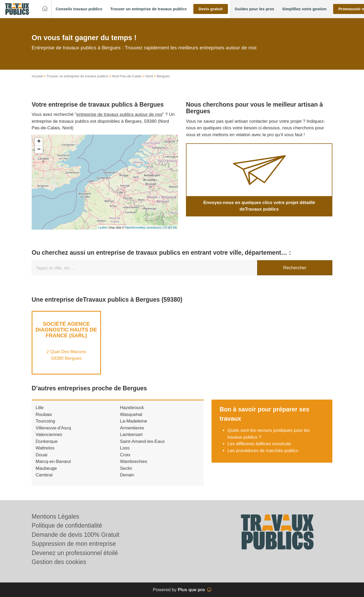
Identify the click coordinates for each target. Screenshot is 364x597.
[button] (79, 9)
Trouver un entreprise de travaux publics (77, 76)
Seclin (126, 468)
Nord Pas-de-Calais (127, 76)
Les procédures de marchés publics (263, 451)
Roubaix (44, 414)
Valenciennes (49, 435)
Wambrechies (134, 461)
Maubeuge (46, 468)
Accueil (37, 76)
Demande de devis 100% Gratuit (75, 535)
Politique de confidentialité (67, 525)
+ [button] (39, 142)
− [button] (39, 150)
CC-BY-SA (170, 228)
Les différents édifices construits (259, 444)
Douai (41, 455)
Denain (127, 475)
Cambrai (44, 475)
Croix (125, 455)
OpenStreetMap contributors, (144, 228)
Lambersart (131, 435)
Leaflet (102, 228)
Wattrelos (45, 448)
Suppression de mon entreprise (74, 544)
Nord (149, 76)
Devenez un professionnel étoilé (75, 553)
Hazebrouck (132, 408)
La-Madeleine (134, 421)
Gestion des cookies (59, 562)
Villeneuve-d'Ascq (53, 428)
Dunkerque (47, 441)
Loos (125, 448)
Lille (40, 408)
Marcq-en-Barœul (53, 461)
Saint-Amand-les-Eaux (142, 441)
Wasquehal (131, 414)
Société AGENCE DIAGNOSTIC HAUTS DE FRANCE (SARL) (66, 330)
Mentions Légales (55, 517)
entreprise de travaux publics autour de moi (119, 114)
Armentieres (132, 428)
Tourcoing (45, 421)
